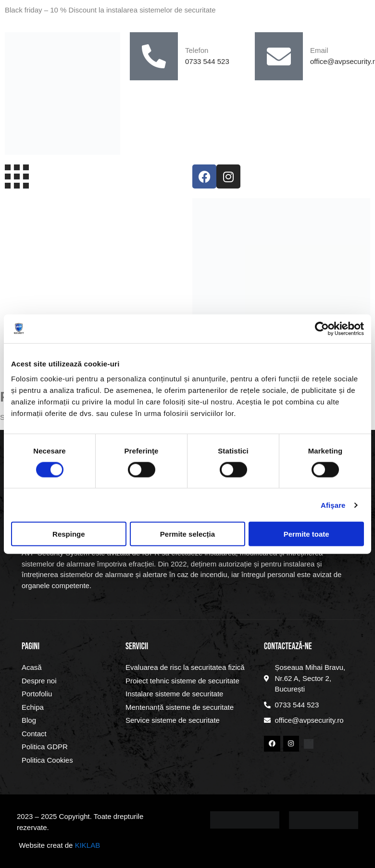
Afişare (333, 505)
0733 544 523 (207, 61)
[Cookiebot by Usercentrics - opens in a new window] (322, 328)
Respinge (69, 534)
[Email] (279, 56)
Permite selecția (187, 534)
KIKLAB (88, 845)
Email (319, 50)
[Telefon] (154, 56)
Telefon (197, 50)
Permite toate (306, 534)
